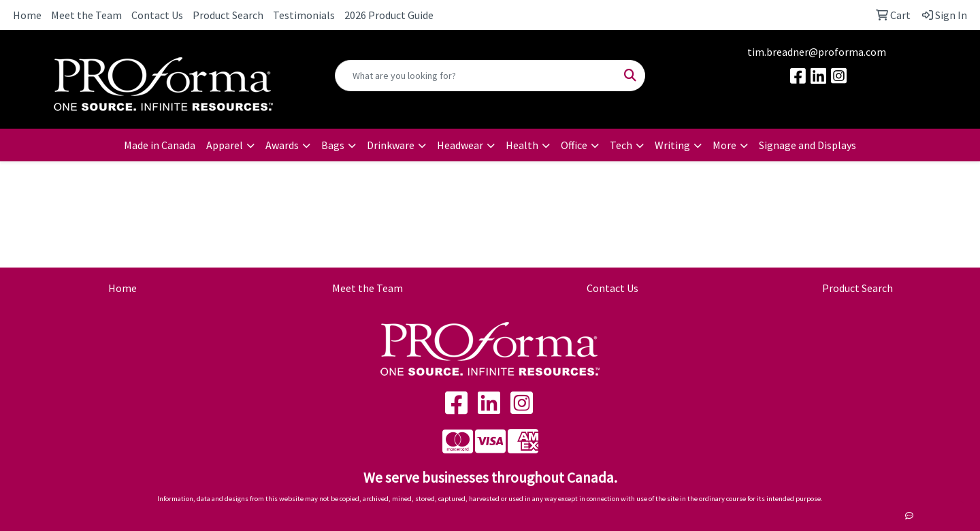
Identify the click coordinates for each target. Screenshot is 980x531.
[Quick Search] (476, 76)
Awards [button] (282, 145)
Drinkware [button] (391, 145)
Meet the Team (86, 15)
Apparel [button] (225, 145)
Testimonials (304, 15)
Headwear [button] (460, 145)
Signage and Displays (807, 145)
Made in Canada (160, 145)
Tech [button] (621, 145)
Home (27, 15)
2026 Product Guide (389, 15)
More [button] (724, 145)
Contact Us (157, 15)
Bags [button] (333, 145)
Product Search (228, 15)
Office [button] (574, 145)
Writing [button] (672, 145)
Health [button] (522, 145)
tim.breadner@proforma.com (817, 52)
